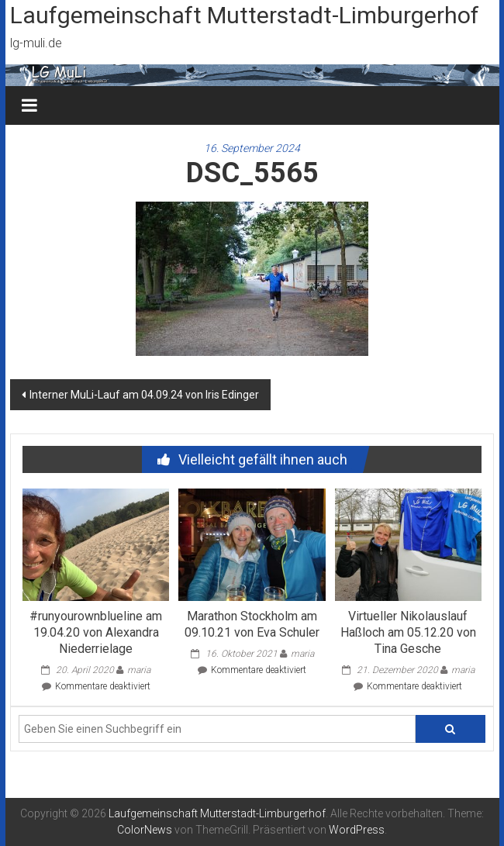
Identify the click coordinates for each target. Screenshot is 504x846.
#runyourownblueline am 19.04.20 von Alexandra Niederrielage (96, 632)
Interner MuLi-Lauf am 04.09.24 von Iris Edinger (144, 395)
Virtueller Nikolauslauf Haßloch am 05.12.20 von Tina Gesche (408, 632)
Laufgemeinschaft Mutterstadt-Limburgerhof (245, 15)
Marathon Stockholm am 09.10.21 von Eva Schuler (252, 624)
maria (139, 670)
